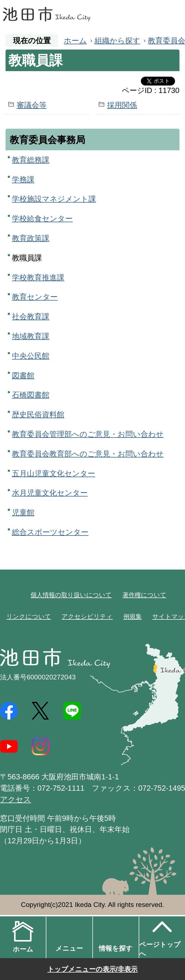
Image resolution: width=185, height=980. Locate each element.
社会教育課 (31, 316)
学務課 (23, 179)
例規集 (133, 616)
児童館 (23, 512)
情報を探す (116, 948)
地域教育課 (31, 336)
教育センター (35, 297)
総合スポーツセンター (50, 532)
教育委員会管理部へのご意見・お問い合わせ (88, 434)
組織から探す (117, 41)
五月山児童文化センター (54, 473)
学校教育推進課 (38, 277)
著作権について (145, 595)
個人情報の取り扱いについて (71, 595)
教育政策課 (31, 238)
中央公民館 (31, 356)
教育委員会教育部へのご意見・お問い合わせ (88, 454)
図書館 (23, 375)
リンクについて (29, 616)
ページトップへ (160, 937)
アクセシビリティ (87, 616)
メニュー (69, 948)
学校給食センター (42, 219)
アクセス (16, 799)
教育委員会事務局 (47, 140)
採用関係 (122, 105)
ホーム (75, 41)
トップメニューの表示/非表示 (93, 969)
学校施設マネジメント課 (54, 199)
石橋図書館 (31, 395)
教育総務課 (31, 160)
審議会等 (32, 105)
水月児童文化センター (50, 493)
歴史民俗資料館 (38, 414)
